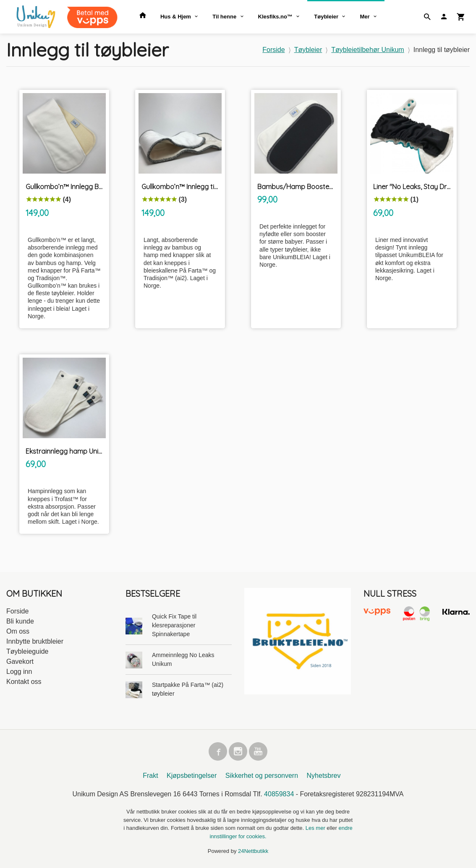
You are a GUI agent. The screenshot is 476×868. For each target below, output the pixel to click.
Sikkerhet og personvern (262, 776)
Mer (365, 17)
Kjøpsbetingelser (192, 776)
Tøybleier (326, 17)
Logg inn (19, 672)
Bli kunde (20, 621)
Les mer (316, 828)
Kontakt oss (24, 682)
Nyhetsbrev (324, 776)
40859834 (279, 794)
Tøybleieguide (27, 651)
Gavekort (20, 661)
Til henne (224, 17)
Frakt (150, 776)
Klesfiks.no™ (275, 17)
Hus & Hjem (176, 17)
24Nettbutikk (253, 851)
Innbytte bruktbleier (35, 641)
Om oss (18, 631)
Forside (273, 50)
